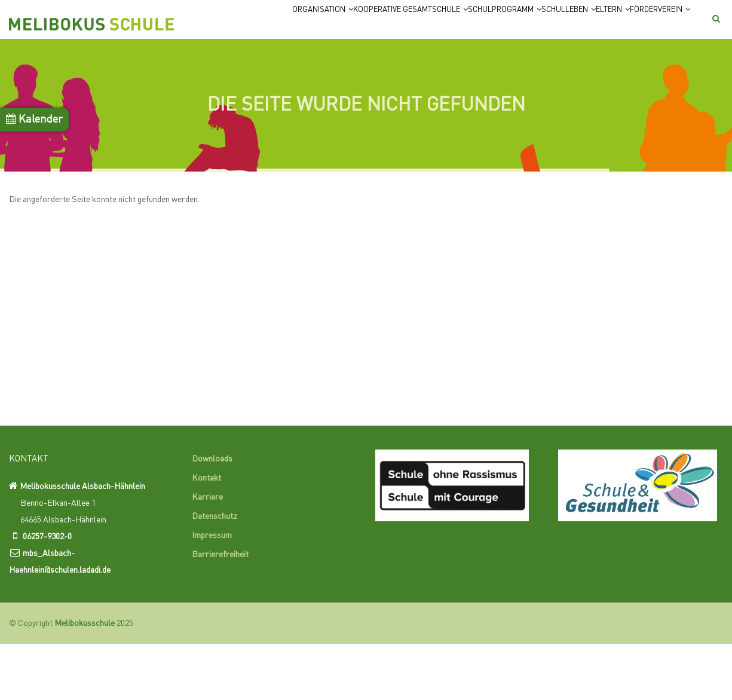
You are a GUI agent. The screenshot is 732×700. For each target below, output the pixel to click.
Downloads (212, 516)
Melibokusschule (85, 680)
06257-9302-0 (47, 593)
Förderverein (234, 71)
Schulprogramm (460, 25)
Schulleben (545, 25)
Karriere (207, 554)
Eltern (608, 25)
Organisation (231, 25)
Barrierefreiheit (220, 612)
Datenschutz (215, 573)
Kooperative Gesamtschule (342, 25)
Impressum (212, 592)
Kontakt (206, 535)
